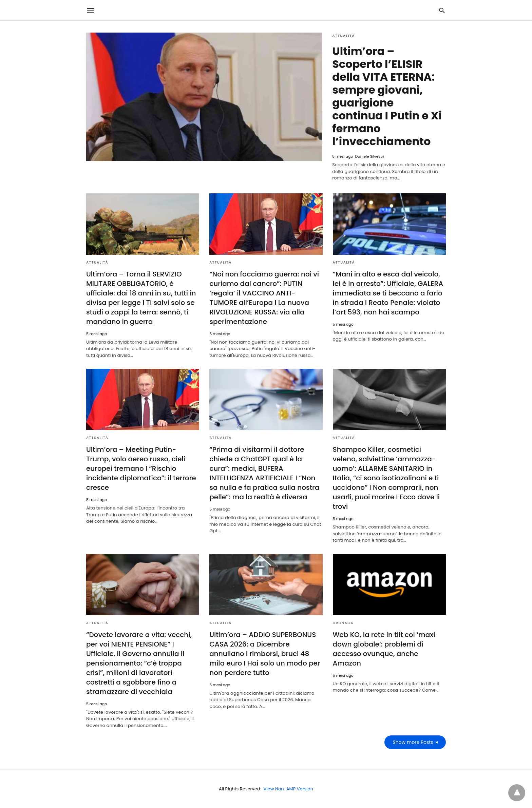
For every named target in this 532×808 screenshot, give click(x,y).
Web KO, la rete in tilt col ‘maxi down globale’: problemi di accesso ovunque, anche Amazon (384, 649)
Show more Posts (413, 742)
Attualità (344, 36)
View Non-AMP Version (288, 789)
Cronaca (343, 623)
